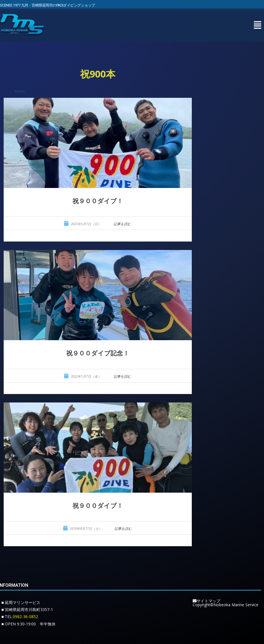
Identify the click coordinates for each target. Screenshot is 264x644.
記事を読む (122, 224)
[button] (257, 22)
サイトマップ (206, 601)
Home (20, 91)
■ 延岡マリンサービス (21, 602)
